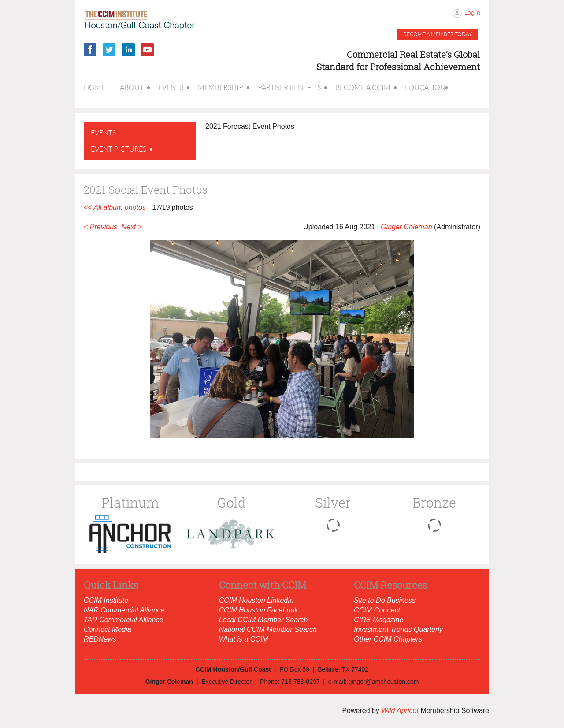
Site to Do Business (385, 600)
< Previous (100, 227)
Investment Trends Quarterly (398, 629)
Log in (472, 12)
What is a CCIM (244, 639)
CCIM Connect (377, 610)
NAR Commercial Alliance (124, 610)
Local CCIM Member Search (263, 620)
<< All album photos (115, 207)
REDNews (100, 639)
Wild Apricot (400, 711)
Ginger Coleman (406, 227)
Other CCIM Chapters (388, 639)
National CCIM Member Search (268, 629)
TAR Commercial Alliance (123, 620)
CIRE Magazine (378, 620)
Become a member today (438, 34)
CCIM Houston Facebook (259, 610)
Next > (132, 227)
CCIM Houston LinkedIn (256, 600)
